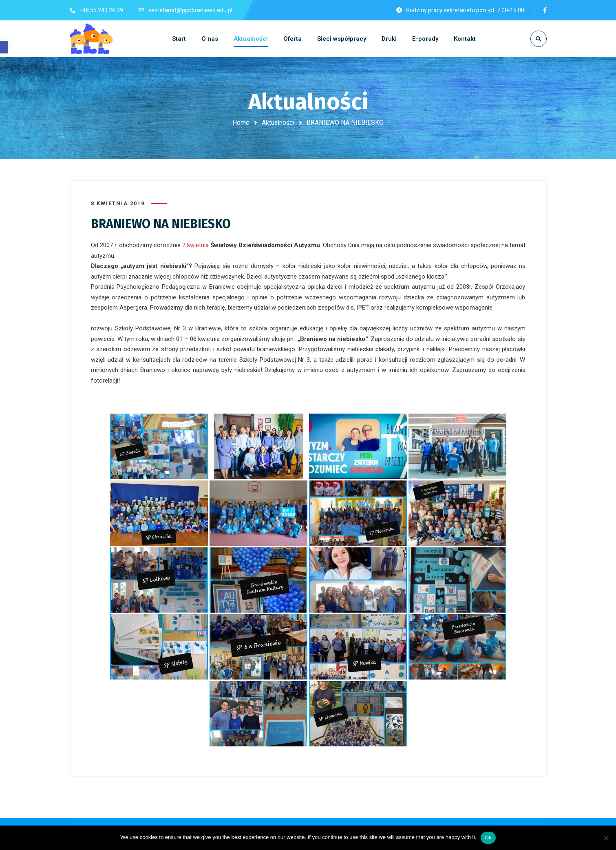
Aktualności (278, 123)
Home (241, 123)
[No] (606, 838)
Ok (488, 838)
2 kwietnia (195, 245)
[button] (4, 47)
